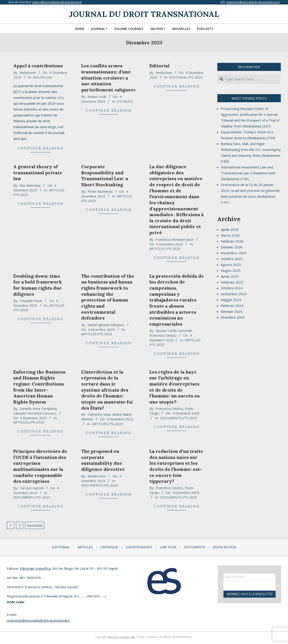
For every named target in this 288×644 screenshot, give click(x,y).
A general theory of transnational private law (38, 172)
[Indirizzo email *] (250, 577)
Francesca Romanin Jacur (175, 239)
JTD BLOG (125, 101)
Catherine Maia (99, 414)
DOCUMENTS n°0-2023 (179, 418)
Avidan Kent (97, 476)
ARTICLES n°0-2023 (165, 249)
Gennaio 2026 (232, 247)
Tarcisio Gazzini (32, 488)
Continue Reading (40, 148)
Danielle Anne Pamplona (38, 408)
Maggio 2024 (231, 300)
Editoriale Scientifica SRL (121, 637)
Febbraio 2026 (232, 241)
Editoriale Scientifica (35, 568)
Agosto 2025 (231, 265)
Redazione (28, 73)
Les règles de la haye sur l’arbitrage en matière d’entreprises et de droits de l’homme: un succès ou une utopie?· (175, 387)
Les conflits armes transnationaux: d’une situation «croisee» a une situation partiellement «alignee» (108, 78)
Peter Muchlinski (100, 191)
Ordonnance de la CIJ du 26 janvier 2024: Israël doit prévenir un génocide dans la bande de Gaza (250, 190)
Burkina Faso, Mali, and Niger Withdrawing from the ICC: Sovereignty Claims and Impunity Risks (251, 150)
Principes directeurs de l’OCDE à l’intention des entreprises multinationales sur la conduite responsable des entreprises (40, 466)
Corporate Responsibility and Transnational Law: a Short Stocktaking (105, 176)
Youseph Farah (31, 301)
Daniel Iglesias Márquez (106, 325)
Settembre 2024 (234, 294)
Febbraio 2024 (232, 306)
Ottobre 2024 (232, 288)
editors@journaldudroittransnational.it (57, 2)
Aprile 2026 (230, 229)
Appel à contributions (38, 66)
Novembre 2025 (234, 253)
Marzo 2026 (230, 235)
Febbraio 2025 (232, 282)
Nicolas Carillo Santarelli (174, 331)
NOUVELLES (43, 77)
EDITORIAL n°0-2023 (186, 77)
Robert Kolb (97, 97)
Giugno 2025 (231, 270)
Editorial (159, 66)
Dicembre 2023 (233, 317)
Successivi (35, 525)
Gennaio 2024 (232, 311)
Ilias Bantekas (30, 185)
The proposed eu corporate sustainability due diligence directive (103, 460)
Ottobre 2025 (232, 259)
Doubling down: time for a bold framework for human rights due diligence (38, 285)
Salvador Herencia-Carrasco (35, 413)
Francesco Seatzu (163, 335)
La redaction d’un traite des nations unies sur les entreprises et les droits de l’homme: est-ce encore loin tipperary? (176, 466)
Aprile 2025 (230, 276)
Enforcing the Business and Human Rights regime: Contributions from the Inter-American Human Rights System (39, 387)
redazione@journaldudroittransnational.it (253, 2)
